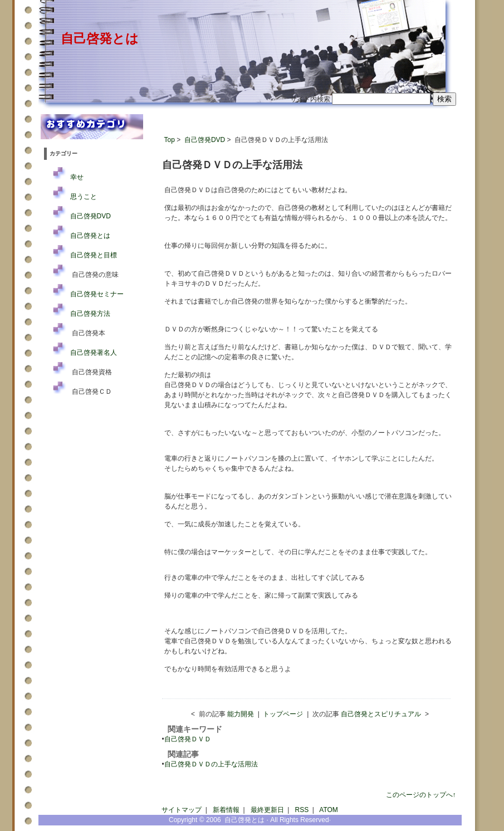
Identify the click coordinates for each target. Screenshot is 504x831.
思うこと (84, 197)
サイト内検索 (310, 99)
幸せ (77, 177)
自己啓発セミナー (97, 294)
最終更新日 (267, 810)
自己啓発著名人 (94, 353)
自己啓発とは (100, 38)
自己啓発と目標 (94, 255)
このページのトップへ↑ (421, 795)
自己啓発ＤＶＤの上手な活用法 (211, 764)
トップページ (283, 714)
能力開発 (241, 714)
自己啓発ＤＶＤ (188, 739)
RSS (302, 810)
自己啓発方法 (90, 314)
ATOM (329, 810)
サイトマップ (182, 810)
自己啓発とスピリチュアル (381, 714)
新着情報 (226, 810)
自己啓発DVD (205, 140)
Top (170, 140)
